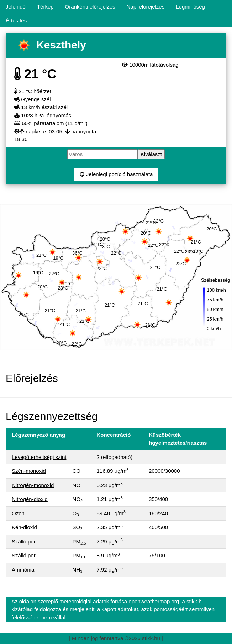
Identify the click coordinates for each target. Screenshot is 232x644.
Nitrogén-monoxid (33, 485)
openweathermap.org (154, 601)
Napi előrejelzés (145, 7)
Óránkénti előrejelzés (90, 7)
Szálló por (24, 541)
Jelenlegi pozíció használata (116, 174)
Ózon (18, 513)
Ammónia (23, 570)
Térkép (45, 7)
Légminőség (190, 7)
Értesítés (16, 21)
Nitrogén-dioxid (30, 499)
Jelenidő (16, 7)
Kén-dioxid (24, 527)
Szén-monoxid (29, 471)
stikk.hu (196, 601)
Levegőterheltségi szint (39, 457)
